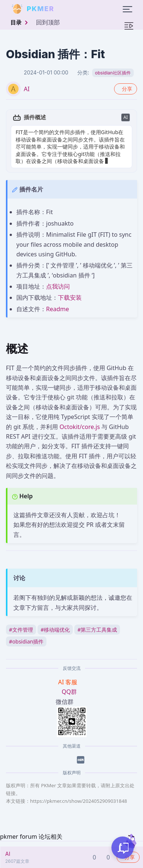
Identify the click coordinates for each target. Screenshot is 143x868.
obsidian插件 (26, 641)
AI (27, 89)
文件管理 (21, 630)
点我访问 (58, 286)
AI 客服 (69, 682)
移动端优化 (55, 630)
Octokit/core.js (80, 427)
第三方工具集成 (97, 630)
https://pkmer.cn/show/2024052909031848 (79, 801)
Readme (58, 309)
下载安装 (70, 297)
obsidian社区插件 (113, 73)
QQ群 (69, 692)
